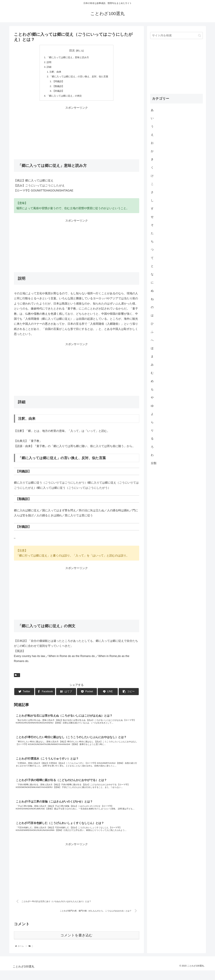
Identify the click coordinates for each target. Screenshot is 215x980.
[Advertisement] (77, 135)
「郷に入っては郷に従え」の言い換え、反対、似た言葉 (79, 78)
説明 (47, 63)
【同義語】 (57, 83)
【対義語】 (57, 93)
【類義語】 (57, 88)
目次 (72, 50)
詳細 (47, 68)
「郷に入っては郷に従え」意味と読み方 (67, 58)
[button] (200, 36)
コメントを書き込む (76, 945)
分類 (154, 463)
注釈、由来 (54, 73)
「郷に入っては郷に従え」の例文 (63, 98)
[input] (176, 36)
